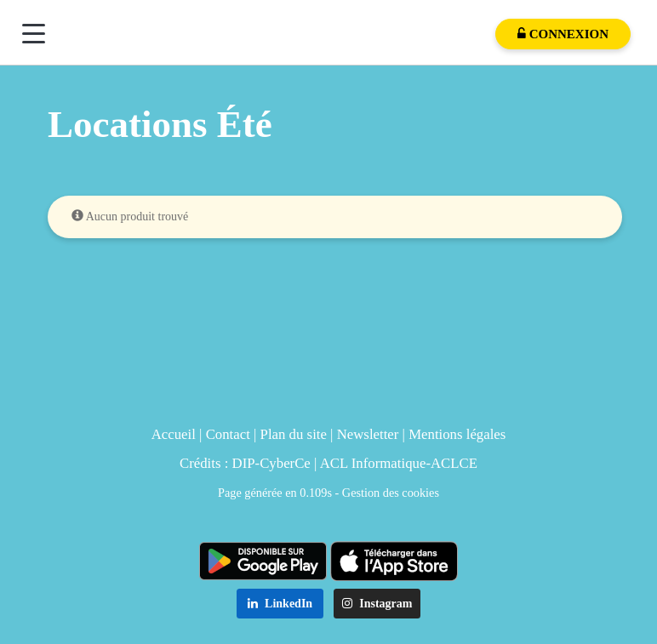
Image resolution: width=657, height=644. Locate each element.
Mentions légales (457, 434)
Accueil (174, 434)
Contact (228, 434)
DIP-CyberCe (271, 463)
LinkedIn (280, 604)
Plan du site (294, 434)
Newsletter (368, 434)
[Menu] (34, 34)
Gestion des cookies (391, 493)
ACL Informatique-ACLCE (399, 463)
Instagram (377, 604)
